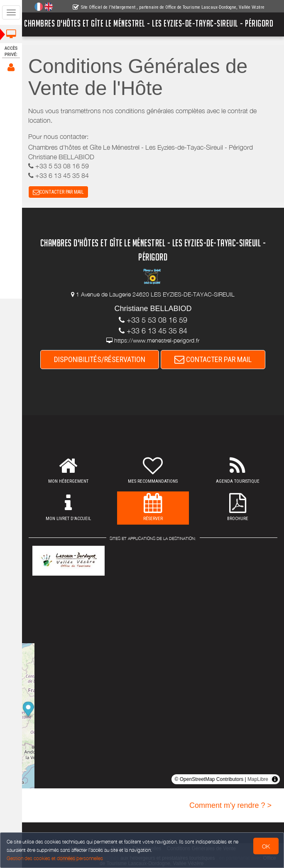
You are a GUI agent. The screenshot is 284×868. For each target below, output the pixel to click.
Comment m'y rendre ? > (230, 805)
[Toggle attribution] (275, 779)
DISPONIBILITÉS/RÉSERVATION (100, 359)
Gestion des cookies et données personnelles (55, 858)
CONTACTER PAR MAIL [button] (58, 192)
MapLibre (258, 779)
